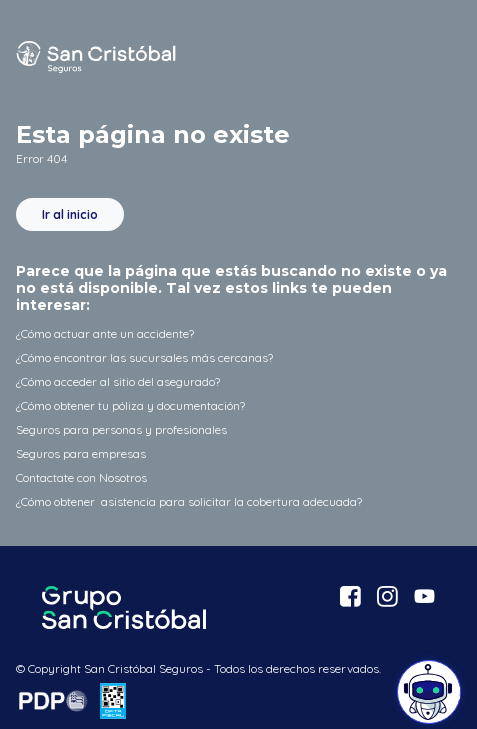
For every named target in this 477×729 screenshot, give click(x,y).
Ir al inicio (70, 214)
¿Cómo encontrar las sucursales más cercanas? (144, 357)
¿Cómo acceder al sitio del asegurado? (118, 381)
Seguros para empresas (81, 453)
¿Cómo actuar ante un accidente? (105, 333)
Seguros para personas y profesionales (121, 429)
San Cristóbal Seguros (96, 57)
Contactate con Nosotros (81, 477)
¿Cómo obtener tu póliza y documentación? (130, 405)
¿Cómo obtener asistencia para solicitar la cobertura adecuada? (189, 501)
